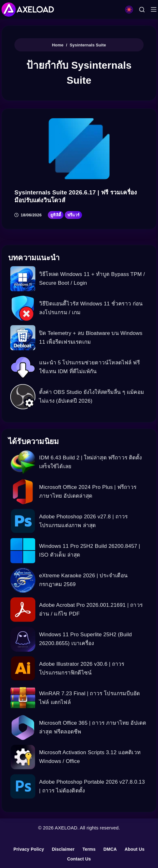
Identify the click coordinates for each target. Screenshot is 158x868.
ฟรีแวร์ (73, 215)
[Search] (142, 10)
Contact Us (79, 859)
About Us (135, 849)
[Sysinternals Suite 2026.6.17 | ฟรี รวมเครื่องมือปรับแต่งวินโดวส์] (79, 149)
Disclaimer (63, 849)
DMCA (110, 849)
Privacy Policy (29, 849)
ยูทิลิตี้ (56, 215)
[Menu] (154, 9)
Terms (89, 849)
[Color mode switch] (129, 10)
